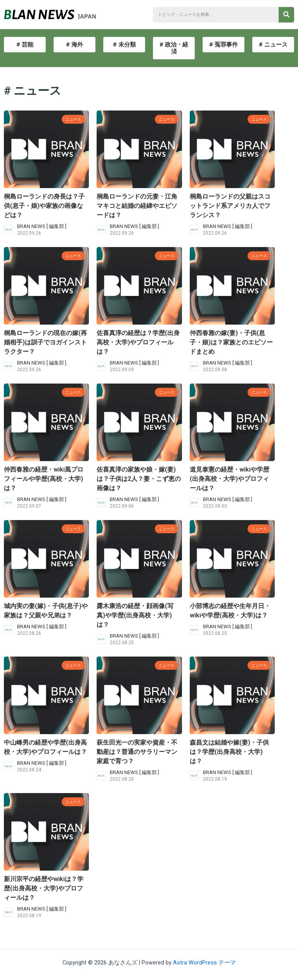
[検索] (286, 15)
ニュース (71, 119)
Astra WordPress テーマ (204, 963)
